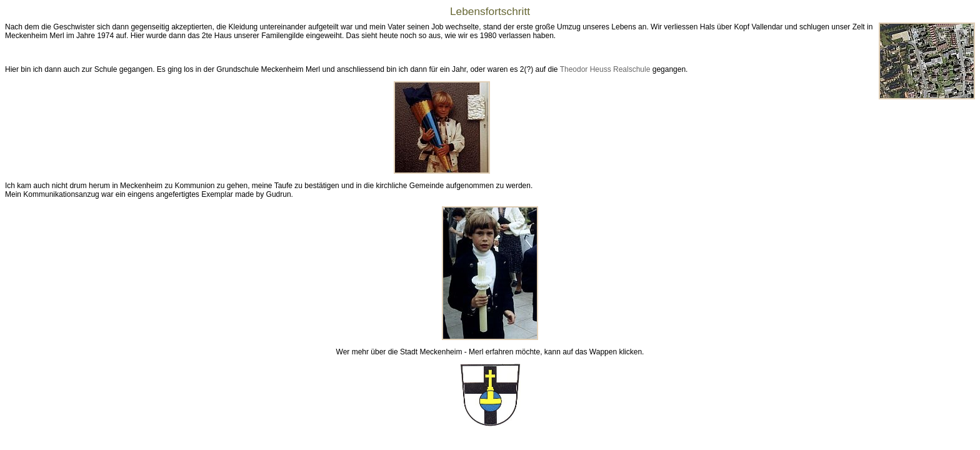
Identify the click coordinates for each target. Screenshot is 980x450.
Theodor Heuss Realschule (605, 69)
